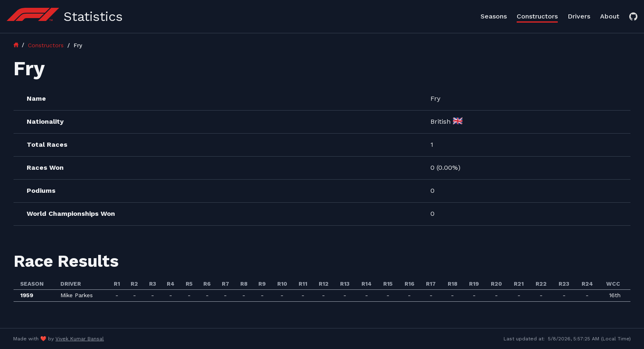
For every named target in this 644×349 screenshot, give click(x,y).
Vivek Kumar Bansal (80, 339)
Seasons (494, 16)
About (610, 16)
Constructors (537, 16)
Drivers (579, 16)
